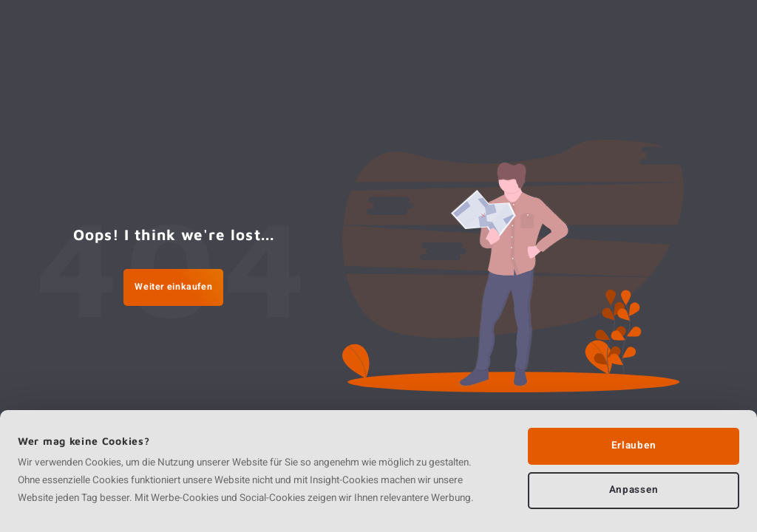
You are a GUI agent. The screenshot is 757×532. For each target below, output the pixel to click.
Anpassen (634, 490)
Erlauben (634, 446)
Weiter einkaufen (173, 287)
